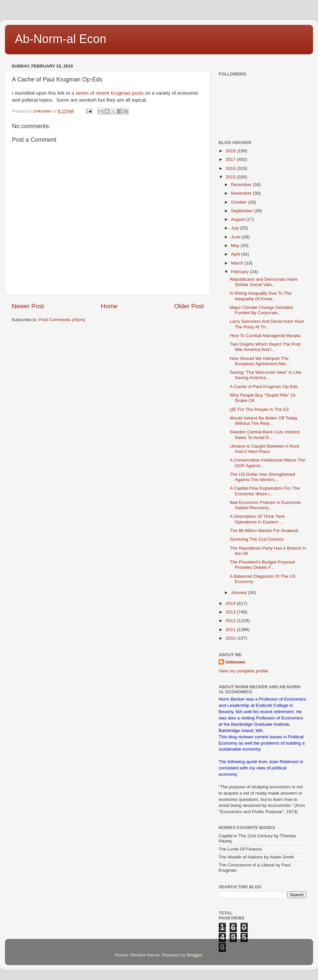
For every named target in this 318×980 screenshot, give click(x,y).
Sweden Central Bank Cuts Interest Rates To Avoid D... (265, 435)
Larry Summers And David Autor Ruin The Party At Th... (267, 324)
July (236, 228)
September (242, 211)
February (240, 272)
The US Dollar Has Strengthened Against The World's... (263, 477)
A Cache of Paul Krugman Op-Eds (264, 387)
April (236, 254)
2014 (231, 603)
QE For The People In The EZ (260, 409)
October (239, 202)
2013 (231, 612)
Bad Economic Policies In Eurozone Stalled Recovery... (265, 505)
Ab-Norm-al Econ (61, 39)
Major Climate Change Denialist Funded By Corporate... (261, 310)
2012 (231, 621)
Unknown (235, 662)
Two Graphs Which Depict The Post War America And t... (265, 347)
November (242, 193)
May (236, 245)
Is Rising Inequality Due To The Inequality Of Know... (261, 296)
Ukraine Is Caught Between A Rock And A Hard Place (265, 449)
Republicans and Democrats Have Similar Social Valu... (264, 282)
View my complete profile (243, 671)
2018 (231, 151)
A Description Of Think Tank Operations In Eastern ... (257, 519)
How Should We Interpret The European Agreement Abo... (260, 361)
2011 (231, 630)
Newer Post (28, 306)
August (238, 219)
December (242, 185)
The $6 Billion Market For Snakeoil (264, 531)
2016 (231, 168)
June (236, 237)
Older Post (189, 306)
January (239, 592)
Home (109, 306)
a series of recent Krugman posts (107, 93)
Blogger (194, 955)
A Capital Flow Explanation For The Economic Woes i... (265, 491)
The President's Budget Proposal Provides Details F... (263, 565)
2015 (231, 177)
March (238, 263)
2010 (231, 638)
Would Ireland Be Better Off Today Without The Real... (264, 421)
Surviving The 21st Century (257, 539)
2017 (231, 159)
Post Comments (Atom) (62, 320)
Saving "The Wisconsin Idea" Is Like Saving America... (266, 375)
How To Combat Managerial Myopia (265, 336)
